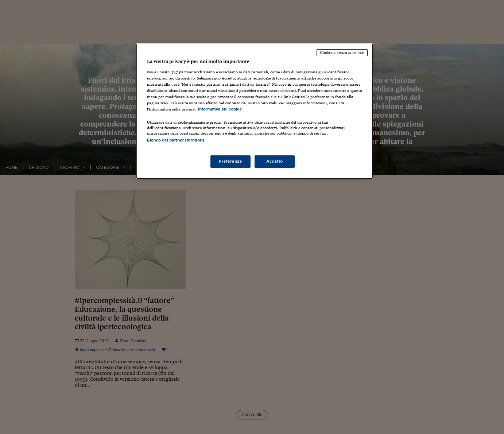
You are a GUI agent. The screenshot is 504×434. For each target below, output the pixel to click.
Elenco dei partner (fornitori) (176, 140)
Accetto (275, 161)
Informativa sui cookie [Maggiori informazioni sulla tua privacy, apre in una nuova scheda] (220, 109)
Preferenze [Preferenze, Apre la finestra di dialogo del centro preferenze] (230, 161)
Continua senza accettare (342, 53)
